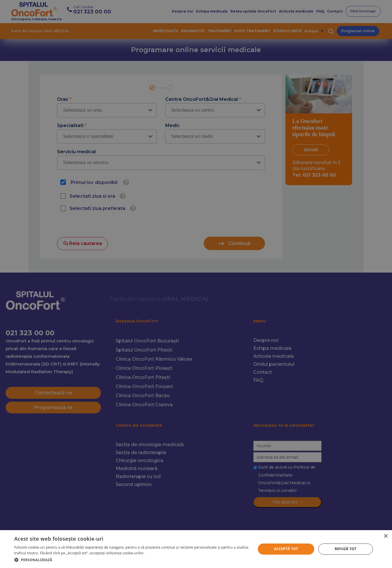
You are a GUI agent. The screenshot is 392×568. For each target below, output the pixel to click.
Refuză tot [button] (346, 549)
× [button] (386, 536)
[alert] (196, 284)
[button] (131, 560)
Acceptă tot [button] (286, 549)
